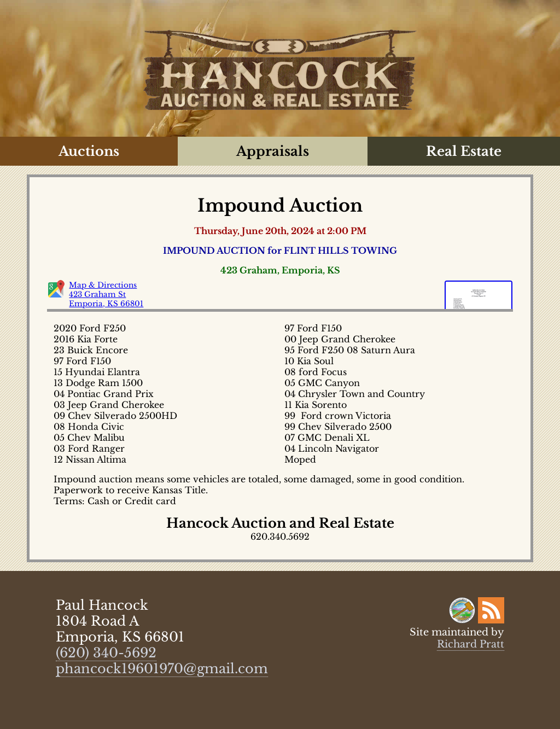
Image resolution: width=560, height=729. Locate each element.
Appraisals (273, 151)
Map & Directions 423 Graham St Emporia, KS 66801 (106, 294)
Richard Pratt (471, 644)
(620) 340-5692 (106, 653)
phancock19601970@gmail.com (162, 669)
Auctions (89, 151)
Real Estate (464, 151)
